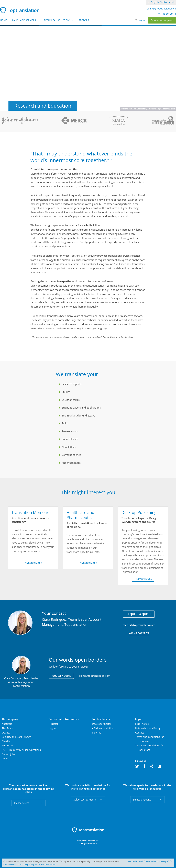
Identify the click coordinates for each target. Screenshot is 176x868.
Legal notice (142, 724)
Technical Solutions (59, 20)
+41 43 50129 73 (167, 14)
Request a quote (139, 614)
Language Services (26, 20)
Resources (8, 745)
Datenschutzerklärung (148, 728)
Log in (141, 20)
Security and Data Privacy (16, 737)
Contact (6, 758)
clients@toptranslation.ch (161, 9)
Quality (6, 733)
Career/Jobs (8, 754)
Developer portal (102, 724)
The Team (7, 728)
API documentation (103, 728)
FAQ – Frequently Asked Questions (21, 750)
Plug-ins (97, 733)
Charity (6, 741)
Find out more (33, 563)
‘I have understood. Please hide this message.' (147, 861)
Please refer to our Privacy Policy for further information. (30, 864)
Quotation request (162, 20)
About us (7, 724)
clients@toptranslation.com (94, 676)
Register (54, 724)
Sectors (84, 20)
